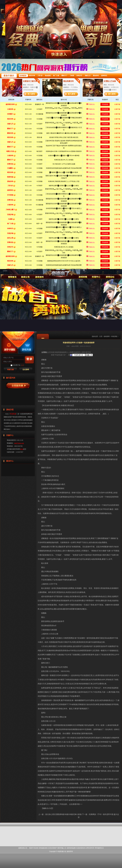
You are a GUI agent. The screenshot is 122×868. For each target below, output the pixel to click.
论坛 (22, 449)
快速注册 (10, 370)
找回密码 (26, 370)
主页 (101, 336)
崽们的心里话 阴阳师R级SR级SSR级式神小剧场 (63, 814)
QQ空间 (50, 352)
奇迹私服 (12, 274)
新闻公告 (26, 274)
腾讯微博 (75, 352)
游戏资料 (39, 274)
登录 (29, 360)
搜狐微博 (63, 352)
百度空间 (87, 352)
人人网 (69, 352)
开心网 (81, 352)
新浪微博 (56, 352)
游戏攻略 (82, 274)
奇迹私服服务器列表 (18, 386)
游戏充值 (96, 274)
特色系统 (114, 336)
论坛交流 (110, 274)
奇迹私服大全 (61, 276)
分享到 (44, 352)
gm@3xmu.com (19, 443)
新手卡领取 (10, 349)
